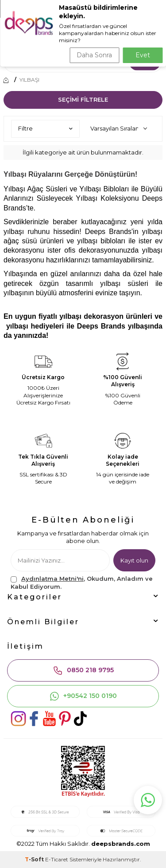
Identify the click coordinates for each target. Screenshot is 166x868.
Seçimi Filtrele (83, 99)
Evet (143, 55)
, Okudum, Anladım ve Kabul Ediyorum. (82, 582)
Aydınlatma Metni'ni (52, 579)
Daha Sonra (94, 55)
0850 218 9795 (83, 670)
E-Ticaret (57, 859)
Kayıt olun (134, 560)
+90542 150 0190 (83, 696)
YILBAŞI (29, 80)
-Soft (35, 859)
